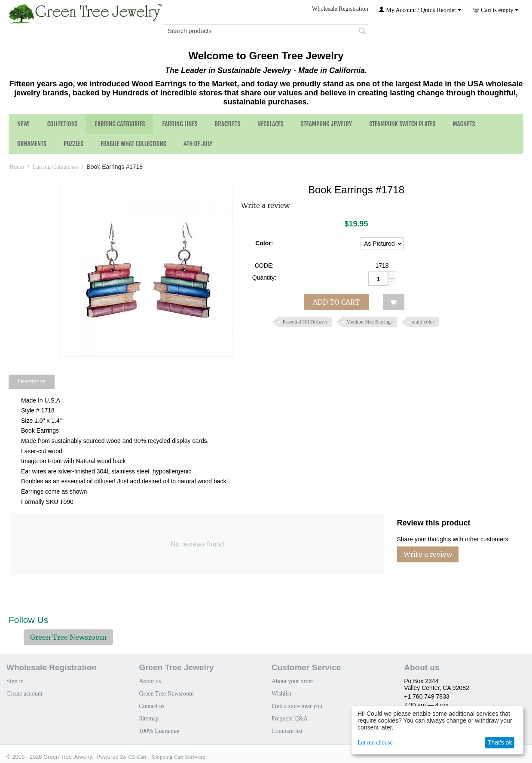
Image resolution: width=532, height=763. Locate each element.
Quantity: (264, 278)
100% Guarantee (159, 731)
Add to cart (336, 302)
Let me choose (375, 743)
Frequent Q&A (290, 719)
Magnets (464, 124)
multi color (423, 322)
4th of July (198, 144)
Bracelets (227, 124)
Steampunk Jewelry (326, 124)
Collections (63, 124)
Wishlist (281, 694)
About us (150, 681)
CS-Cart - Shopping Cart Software (167, 757)
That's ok (500, 742)
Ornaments (32, 144)
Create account (24, 694)
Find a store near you (297, 706)
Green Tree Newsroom (68, 637)
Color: (264, 243)
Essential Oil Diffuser (305, 322)
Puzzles (73, 144)
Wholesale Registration (340, 9)
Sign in (15, 681)
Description (32, 381)
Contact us (152, 706)
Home (17, 167)
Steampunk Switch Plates (402, 124)
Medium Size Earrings (370, 322)
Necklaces (271, 124)
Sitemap (149, 719)
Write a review (265, 205)
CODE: (264, 266)
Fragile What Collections (133, 144)
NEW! (24, 124)
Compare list (287, 731)
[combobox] (266, 31)
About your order (292, 681)
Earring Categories (120, 124)
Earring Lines (180, 124)
